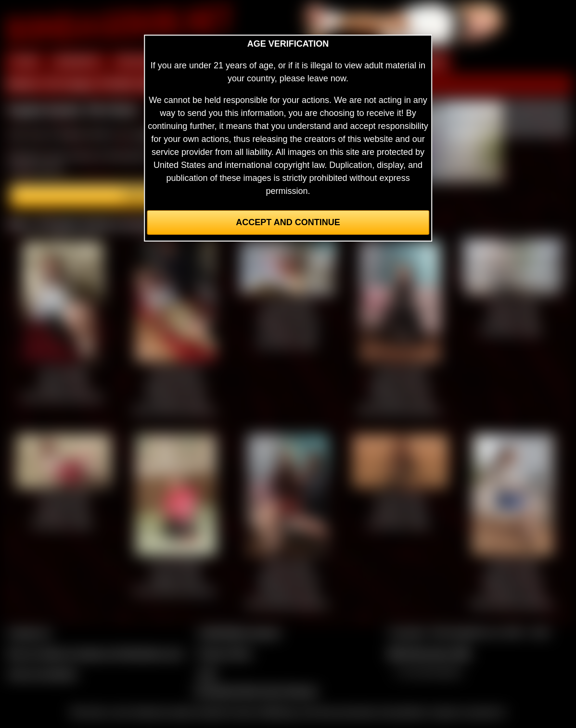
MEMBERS (77, 62)
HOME (25, 62)
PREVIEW (137, 62)
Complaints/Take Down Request (256, 691)
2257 (207, 674)
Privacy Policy (225, 653)
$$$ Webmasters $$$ (429, 653)
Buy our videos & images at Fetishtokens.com (96, 653)
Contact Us (29, 633)
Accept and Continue (288, 222)
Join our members (42, 674)
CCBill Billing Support (239, 633)
